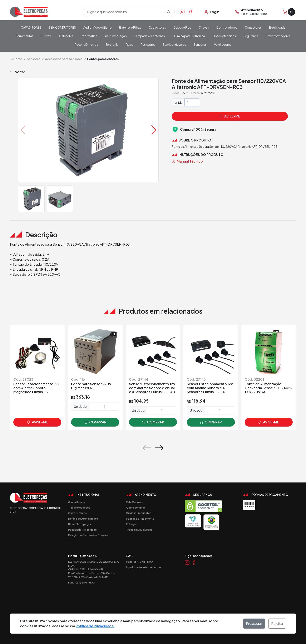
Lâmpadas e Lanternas (150, 36)
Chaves (204, 27)
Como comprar (136, 508)
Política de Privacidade (95, 626)
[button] (154, 130)
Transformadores (278, 36)
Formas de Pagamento (140, 519)
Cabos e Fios (182, 27)
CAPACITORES (31, 27)
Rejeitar (277, 623)
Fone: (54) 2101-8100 (81, 582)
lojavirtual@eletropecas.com (145, 567)
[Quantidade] (192, 102)
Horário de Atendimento (83, 519)
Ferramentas (25, 36)
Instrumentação (116, 36)
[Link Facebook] (191, 12)
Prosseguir (254, 623)
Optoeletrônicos (224, 36)
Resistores (148, 44)
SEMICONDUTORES (62, 27)
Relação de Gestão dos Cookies (88, 535)
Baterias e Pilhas (130, 27)
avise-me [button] (230, 116)
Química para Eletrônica (189, 36)
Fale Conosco (135, 502)
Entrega (131, 524)
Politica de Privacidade (82, 530)
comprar (95, 422)
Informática (89, 36)
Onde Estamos (77, 513)
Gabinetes (66, 36)
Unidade (80, 406)
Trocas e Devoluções (139, 530)
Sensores (200, 44)
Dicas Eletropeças (80, 524)
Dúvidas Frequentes (139, 513)
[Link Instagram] (182, 12)
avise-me (37, 422)
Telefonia (112, 44)
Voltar (18, 72)
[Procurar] (169, 12)
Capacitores (157, 27)
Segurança (251, 36)
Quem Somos (77, 502)
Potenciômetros (86, 44)
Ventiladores (223, 44)
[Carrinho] (289, 12)
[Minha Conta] (212, 12)
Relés (130, 44)
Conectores (253, 27)
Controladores (227, 27)
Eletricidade (277, 27)
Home (16, 59)
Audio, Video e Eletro (98, 27)
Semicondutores (174, 44)
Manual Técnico (187, 161)
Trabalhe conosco (79, 508)
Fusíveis (46, 36)
